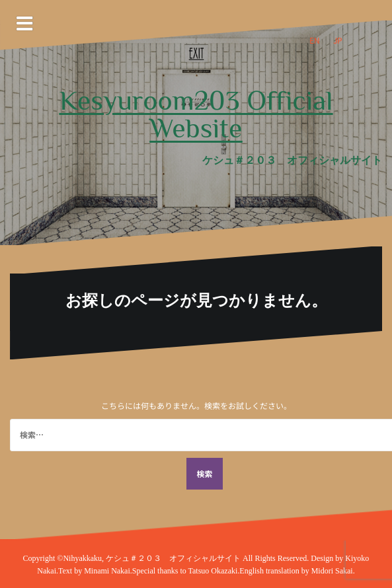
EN (315, 40)
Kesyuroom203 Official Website (196, 114)
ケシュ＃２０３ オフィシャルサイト (174, 558)
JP (338, 40)
